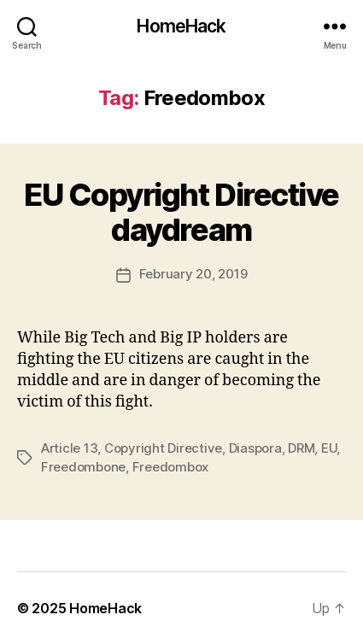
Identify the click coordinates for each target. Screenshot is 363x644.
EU (329, 448)
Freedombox (170, 467)
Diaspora (255, 448)
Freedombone (83, 467)
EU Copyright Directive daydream (181, 212)
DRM (301, 448)
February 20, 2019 (193, 274)
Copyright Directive (163, 448)
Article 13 (69, 448)
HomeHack (181, 26)
